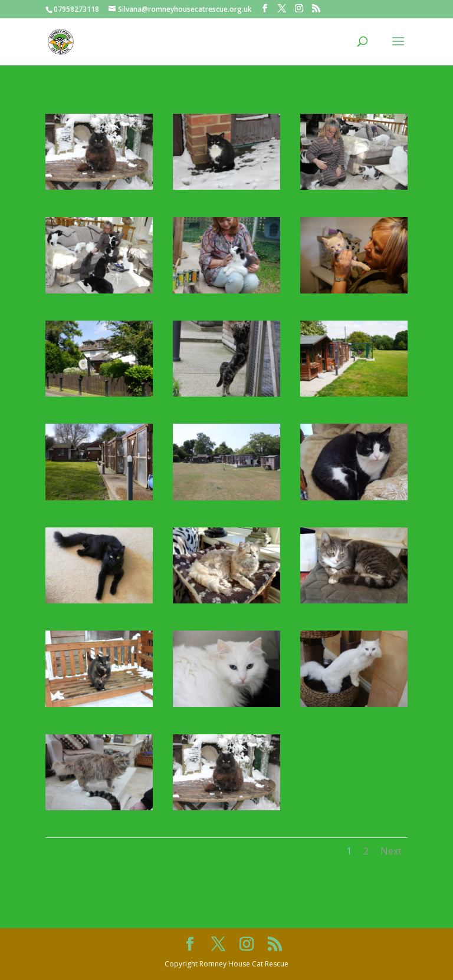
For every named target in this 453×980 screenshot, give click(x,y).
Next (391, 851)
